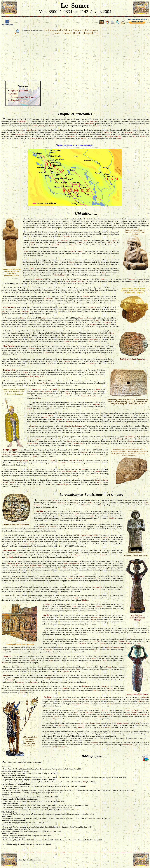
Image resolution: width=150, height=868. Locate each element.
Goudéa (90, 503)
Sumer (20, 130)
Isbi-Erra (143, 136)
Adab (74, 461)
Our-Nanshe (93, 339)
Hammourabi (128, 745)
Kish (58, 245)
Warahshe (48, 650)
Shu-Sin (66, 671)
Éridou (36, 126)
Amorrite (54, 747)
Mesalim (42, 318)
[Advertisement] (75, 55)
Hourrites (122, 641)
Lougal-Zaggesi (33, 443)
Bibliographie (15, 100)
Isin (134, 136)
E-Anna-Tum (9, 370)
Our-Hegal (18, 555)
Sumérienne (89, 124)
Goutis (75, 132)
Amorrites (20, 682)
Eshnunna (72, 136)
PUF (85, 782)
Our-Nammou (20, 134)
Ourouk (51, 126)
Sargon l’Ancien (32, 130)
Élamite (33, 139)
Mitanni (66, 699)
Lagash (42, 126)
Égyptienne (67, 236)
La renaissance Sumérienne (23, 97)
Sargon (82, 576)
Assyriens (82, 643)
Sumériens (93, 121)
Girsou (33, 243)
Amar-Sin (7, 656)
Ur (7, 134)
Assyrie (32, 660)
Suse (99, 136)
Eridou (64, 463)
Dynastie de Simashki (114, 648)
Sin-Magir (61, 275)
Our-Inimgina (77, 426)
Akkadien (84, 600)
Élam (105, 136)
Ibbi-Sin (84, 139)
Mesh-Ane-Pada (9, 307)
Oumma (118, 136)
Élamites (55, 389)
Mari (3, 311)
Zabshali (10, 680)
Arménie (97, 641)
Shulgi (46, 615)
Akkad (53, 245)
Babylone (64, 747)
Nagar (65, 568)
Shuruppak (65, 240)
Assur (51, 660)
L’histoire (13, 94)
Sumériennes (22, 121)
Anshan (119, 139)
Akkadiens (39, 279)
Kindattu (39, 139)
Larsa (59, 243)
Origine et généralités (19, 91)
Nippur (73, 245)
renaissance (129, 132)
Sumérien (86, 296)
